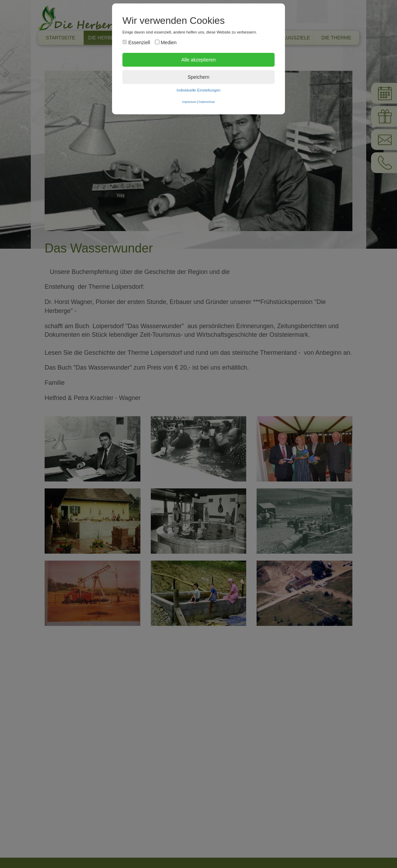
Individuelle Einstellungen (198, 90)
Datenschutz (207, 102)
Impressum (189, 102)
